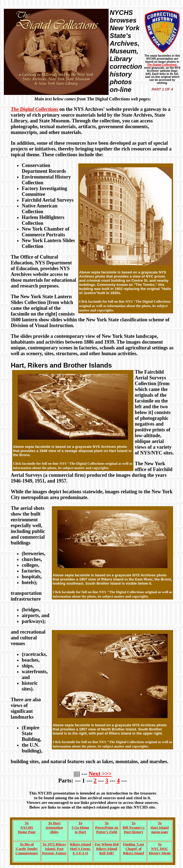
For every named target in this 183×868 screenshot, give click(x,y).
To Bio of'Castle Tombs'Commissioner (27, 849)
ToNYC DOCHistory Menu (160, 849)
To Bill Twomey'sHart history (134, 827)
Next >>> (100, 774)
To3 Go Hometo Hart (80, 827)
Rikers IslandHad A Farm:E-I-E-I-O (80, 849)
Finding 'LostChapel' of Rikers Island (133, 849)
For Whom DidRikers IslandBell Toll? (107, 849)
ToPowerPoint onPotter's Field (107, 827)
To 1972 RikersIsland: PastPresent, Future (54, 849)
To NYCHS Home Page (27, 827)
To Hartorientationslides (54, 827)
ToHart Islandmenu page (160, 827)
